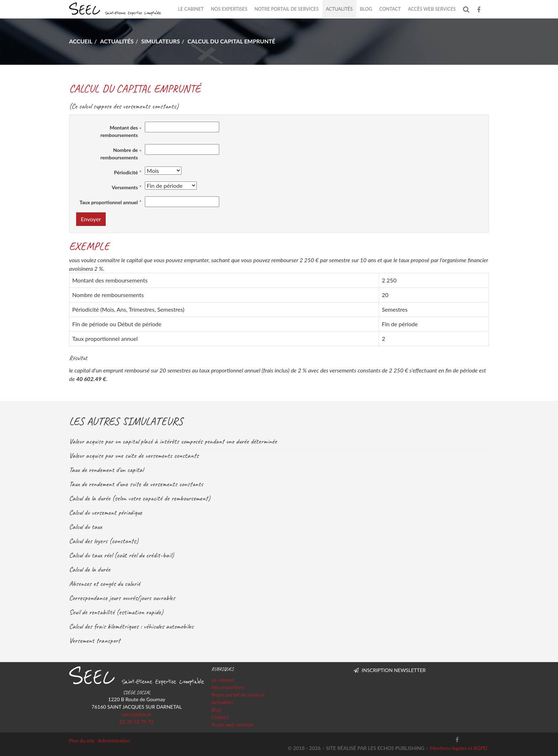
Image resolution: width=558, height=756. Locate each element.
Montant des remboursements (119, 131)
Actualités (339, 9)
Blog (366, 9)
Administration (114, 741)
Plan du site (82, 741)
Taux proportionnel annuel (109, 202)
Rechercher (468, 9)
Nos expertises (229, 9)
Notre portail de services (286, 9)
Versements (125, 187)
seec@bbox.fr (137, 714)
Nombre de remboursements (119, 154)
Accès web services (432, 9)
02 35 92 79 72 (137, 722)
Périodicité (126, 172)
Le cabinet (191, 9)
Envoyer (91, 219)
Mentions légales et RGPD (459, 748)
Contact (390, 9)
